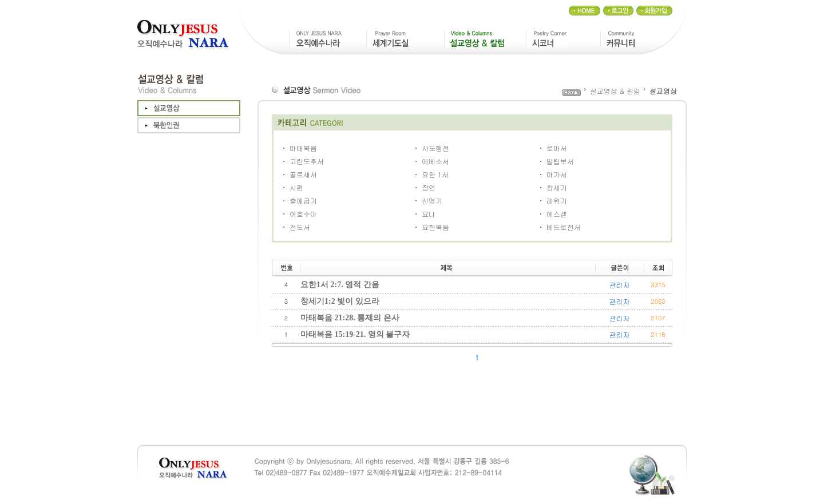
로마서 (557, 148)
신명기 (432, 201)
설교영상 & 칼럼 (615, 91)
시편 (296, 187)
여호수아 (303, 214)
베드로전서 (564, 227)
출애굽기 (303, 201)
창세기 (557, 187)
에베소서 (435, 161)
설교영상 (663, 91)
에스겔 (557, 214)
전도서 (300, 227)
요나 (429, 214)
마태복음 (303, 148)
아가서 (557, 174)
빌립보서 (560, 161)
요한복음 (435, 227)
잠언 (429, 187)
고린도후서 (307, 161)
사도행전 (435, 148)
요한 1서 (435, 174)
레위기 (557, 201)
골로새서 (303, 174)
